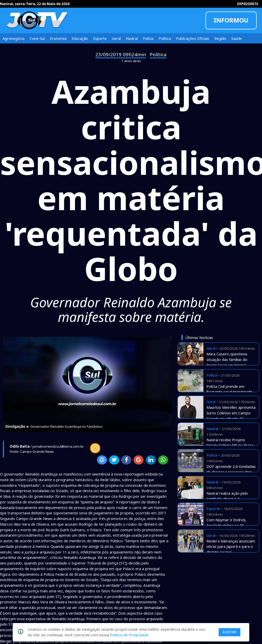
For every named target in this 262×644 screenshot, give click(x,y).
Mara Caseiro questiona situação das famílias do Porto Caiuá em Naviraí (227, 359)
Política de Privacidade (129, 635)
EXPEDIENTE (248, 4)
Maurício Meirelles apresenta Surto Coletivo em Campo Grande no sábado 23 (231, 413)
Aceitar (230, 632)
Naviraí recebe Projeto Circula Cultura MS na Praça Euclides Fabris (230, 445)
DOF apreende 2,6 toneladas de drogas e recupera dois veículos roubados (231, 472)
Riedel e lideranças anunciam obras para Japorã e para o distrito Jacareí (231, 547)
